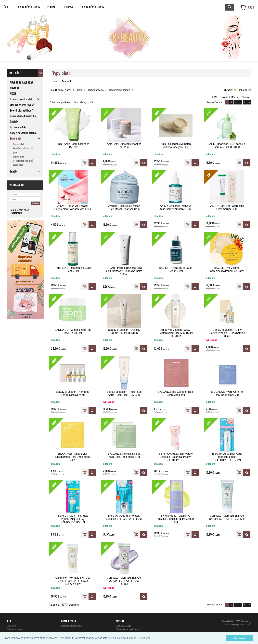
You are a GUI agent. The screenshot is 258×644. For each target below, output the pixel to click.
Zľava (235, 97)
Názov (68, 90)
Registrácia (16, 213)
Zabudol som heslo (20, 210)
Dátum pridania (96, 90)
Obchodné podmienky (28, 7)
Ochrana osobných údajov (128, 629)
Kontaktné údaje (123, 626)
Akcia (225, 97)
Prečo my (11, 626)
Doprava (69, 7)
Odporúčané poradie (120, 90)
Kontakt (52, 7)
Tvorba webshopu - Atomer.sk (238, 625)
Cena (80, 90)
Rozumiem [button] (239, 638)
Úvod (6, 7)
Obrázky (228, 90)
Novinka (246, 97)
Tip (217, 97)
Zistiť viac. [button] (145, 638)
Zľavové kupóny (14, 629)
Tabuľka (243, 90)
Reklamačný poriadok (71, 626)
